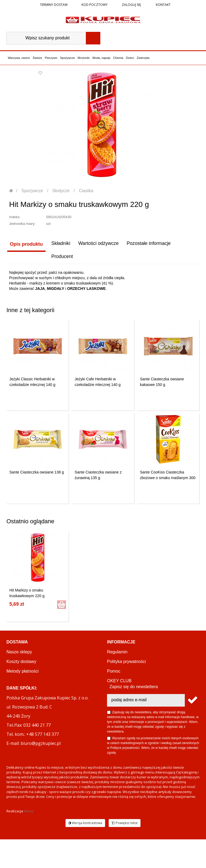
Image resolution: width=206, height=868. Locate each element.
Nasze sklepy (19, 653)
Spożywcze (68, 58)
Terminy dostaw (54, 5)
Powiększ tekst (125, 852)
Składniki (60, 244)
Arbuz (29, 840)
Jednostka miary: (22, 224)
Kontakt (163, 5)
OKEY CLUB (119, 682)
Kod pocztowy (95, 5)
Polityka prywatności (126, 663)
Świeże (37, 58)
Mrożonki (84, 58)
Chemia (118, 58)
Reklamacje (18, 692)
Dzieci (130, 58)
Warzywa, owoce (19, 58)
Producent (20, 258)
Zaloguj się (131, 5)
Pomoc (114, 672)
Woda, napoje (101, 58)
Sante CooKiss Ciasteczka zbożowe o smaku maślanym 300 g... (168, 479)
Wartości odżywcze (98, 244)
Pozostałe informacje (149, 244)
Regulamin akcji (122, 701)
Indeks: (15, 217)
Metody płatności (23, 672)
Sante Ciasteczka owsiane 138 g (37, 473)
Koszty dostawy (21, 663)
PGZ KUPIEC (120, 692)
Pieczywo (51, 58)
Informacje (121, 643)
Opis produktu (26, 244)
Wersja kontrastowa (85, 852)
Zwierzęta (143, 58)
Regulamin (117, 653)
